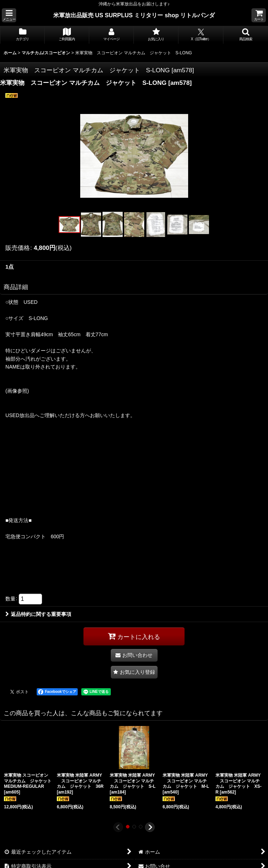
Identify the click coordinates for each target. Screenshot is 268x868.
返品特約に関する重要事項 (38, 614)
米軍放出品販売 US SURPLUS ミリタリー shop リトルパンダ (134, 15)
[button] (9, 15)
